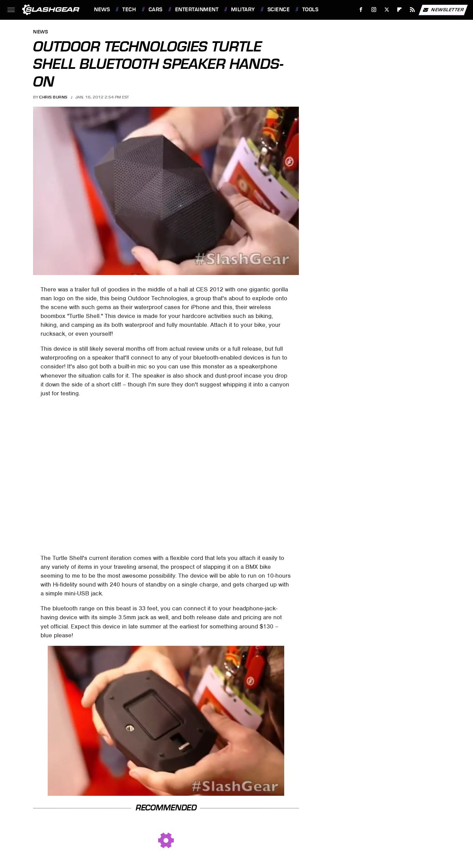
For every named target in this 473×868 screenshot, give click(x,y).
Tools (310, 10)
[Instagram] (374, 10)
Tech (129, 10)
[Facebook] (361, 10)
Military (243, 10)
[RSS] (413, 10)
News (102, 10)
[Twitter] (387, 10)
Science (279, 10)
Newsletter (443, 10)
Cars (156, 10)
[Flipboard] (400, 10)
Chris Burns (53, 97)
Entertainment (197, 10)
